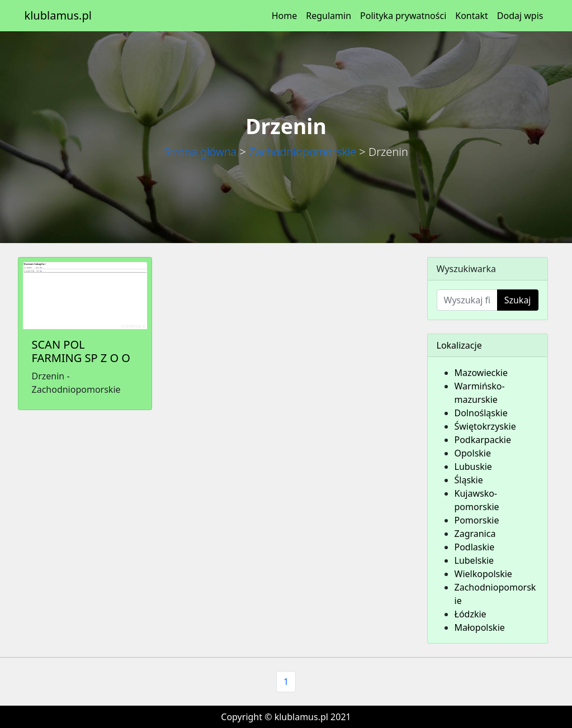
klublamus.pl (58, 15)
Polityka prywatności (403, 16)
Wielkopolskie (483, 574)
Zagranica (475, 534)
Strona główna (200, 152)
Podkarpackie (483, 440)
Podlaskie (475, 547)
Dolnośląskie (481, 413)
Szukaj (518, 300)
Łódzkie (471, 614)
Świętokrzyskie (485, 426)
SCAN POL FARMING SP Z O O (81, 351)
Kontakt (472, 16)
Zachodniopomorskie (302, 152)
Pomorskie (477, 520)
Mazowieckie (481, 373)
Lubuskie (473, 467)
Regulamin (328, 16)
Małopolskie (480, 627)
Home (285, 16)
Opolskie (473, 453)
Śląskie (469, 480)
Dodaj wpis (520, 16)
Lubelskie (474, 560)
